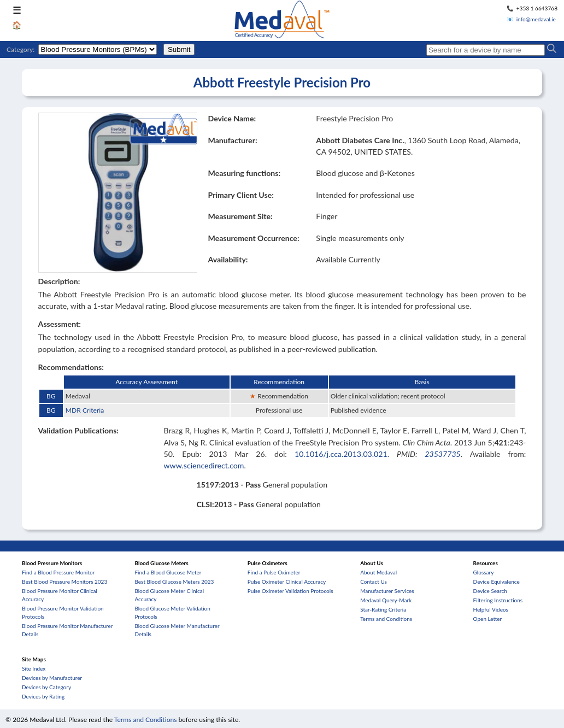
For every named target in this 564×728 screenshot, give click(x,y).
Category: (20, 49)
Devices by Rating (43, 696)
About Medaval (378, 572)
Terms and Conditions (386, 619)
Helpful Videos (491, 609)
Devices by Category (46, 687)
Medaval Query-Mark (386, 600)
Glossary (484, 572)
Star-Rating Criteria (383, 609)
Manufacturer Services (387, 591)
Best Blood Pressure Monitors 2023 (64, 582)
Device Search (490, 591)
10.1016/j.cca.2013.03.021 (341, 454)
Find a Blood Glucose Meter (168, 572)
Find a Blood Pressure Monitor (58, 572)
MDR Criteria (85, 410)
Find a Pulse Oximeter (274, 572)
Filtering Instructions (498, 600)
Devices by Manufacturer (52, 678)
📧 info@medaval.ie (531, 19)
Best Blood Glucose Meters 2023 (174, 582)
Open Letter (488, 619)
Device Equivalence (497, 582)
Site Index (34, 668)
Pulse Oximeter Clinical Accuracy (287, 582)
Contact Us (374, 582)
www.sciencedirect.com (204, 465)
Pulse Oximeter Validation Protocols (290, 591)
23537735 (443, 454)
